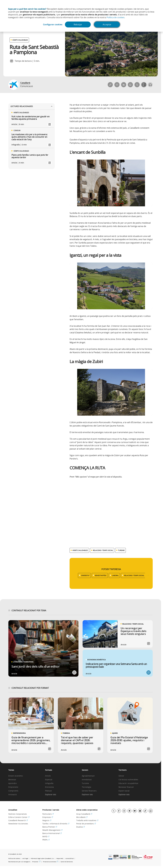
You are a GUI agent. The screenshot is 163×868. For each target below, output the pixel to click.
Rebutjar (78, 25)
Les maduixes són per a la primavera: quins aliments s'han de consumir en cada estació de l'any (30, 137)
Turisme (85, 783)
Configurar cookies (52, 25)
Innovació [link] (12, 795)
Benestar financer (126, 787)
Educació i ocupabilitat (128, 783)
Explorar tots (51, 795)
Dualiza (81, 827)
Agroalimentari (88, 776)
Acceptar (107, 25)
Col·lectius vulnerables (128, 780)
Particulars (48, 814)
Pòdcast (48, 791)
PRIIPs (46, 840)
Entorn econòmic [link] (16, 776)
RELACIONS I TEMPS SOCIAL (134, 575)
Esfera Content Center (19, 817)
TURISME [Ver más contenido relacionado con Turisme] (121, 550)
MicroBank (82, 817)
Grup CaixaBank (84, 814)
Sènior (121, 776)
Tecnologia (86, 787)
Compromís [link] (13, 791)
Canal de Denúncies (67, 862)
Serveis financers (89, 791)
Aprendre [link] (12, 783)
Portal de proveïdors (86, 824)
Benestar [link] (12, 780)
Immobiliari (87, 780)
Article (48, 776)
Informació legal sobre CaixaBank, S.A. (42, 859)
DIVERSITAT (85, 575)
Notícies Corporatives (18, 814)
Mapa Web (60, 859)
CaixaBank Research (18, 820)
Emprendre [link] (13, 787)
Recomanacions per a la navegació (19, 862)
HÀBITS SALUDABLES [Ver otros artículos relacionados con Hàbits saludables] (20, 40)
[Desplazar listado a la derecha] (148, 576)
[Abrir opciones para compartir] (144, 85)
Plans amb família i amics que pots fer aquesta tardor (30, 156)
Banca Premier (50, 827)
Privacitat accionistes (51, 862)
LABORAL (115, 575)
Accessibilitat (70, 859)
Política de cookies (116, 17)
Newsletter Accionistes (18, 824)
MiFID (46, 836)
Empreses (48, 817)
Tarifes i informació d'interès (56, 824)
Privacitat (36, 862)
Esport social (124, 791)
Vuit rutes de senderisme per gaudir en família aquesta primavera (31, 118)
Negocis (47, 820)
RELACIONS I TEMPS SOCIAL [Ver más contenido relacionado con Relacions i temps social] (103, 550)
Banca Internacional (52, 833)
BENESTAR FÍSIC (101, 575)
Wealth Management (52, 830)
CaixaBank (25, 83)
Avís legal (25, 859)
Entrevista (49, 787)
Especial (49, 780)
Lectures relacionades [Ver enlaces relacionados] (32, 106)
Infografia (49, 783)
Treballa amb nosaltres (87, 820)
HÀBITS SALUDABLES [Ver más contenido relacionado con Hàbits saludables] (80, 550)
